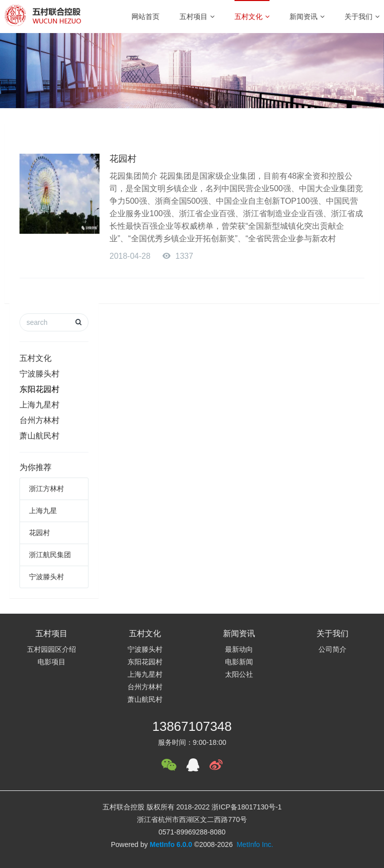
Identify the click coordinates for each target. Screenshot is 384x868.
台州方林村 (39, 420)
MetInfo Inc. (255, 844)
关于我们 (362, 17)
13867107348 (192, 726)
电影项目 (51, 662)
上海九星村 (39, 405)
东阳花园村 (39, 389)
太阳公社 (239, 674)
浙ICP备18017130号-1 (246, 807)
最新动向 (239, 649)
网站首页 (145, 17)
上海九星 (43, 511)
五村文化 (252, 17)
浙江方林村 (46, 489)
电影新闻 (239, 662)
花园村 (123, 159)
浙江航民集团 (50, 555)
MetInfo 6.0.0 (171, 844)
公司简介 (332, 649)
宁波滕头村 (39, 374)
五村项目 (197, 17)
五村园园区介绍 (51, 649)
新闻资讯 (307, 17)
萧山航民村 (39, 436)
